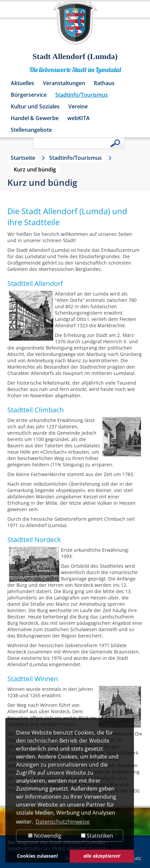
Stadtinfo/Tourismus (82, 95)
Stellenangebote (31, 130)
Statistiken (97, 836)
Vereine (78, 106)
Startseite (23, 158)
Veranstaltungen (64, 83)
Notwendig (45, 836)
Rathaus (104, 83)
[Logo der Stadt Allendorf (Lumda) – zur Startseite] (75, 26)
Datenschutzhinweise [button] (63, 822)
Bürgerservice (29, 95)
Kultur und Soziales (35, 106)
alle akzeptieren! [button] (102, 856)
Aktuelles (22, 83)
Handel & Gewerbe (35, 118)
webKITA (79, 118)
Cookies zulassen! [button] (37, 856)
